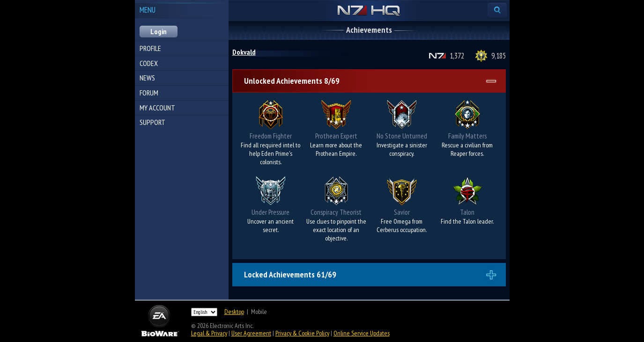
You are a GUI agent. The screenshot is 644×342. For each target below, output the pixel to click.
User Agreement (251, 333)
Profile (150, 48)
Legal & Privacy (209, 333)
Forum (149, 93)
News (147, 78)
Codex (149, 63)
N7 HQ (369, 11)
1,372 (457, 56)
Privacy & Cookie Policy (302, 333)
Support (152, 122)
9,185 (499, 56)
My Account (157, 108)
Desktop (234, 312)
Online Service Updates (362, 333)
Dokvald (244, 52)
